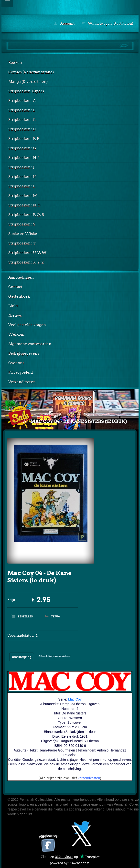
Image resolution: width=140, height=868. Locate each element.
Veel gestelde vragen (27, 325)
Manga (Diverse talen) (28, 82)
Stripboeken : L (22, 186)
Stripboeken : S (22, 224)
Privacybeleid (21, 372)
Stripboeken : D (22, 129)
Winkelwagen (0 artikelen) (107, 23)
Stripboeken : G (22, 148)
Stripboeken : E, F (24, 139)
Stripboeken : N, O (24, 205)
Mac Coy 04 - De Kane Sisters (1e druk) (79, 421)
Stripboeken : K (22, 177)
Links (13, 306)
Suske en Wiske (23, 234)
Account (64, 23)
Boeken (15, 63)
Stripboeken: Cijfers (26, 91)
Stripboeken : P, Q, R (26, 215)
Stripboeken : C (22, 120)
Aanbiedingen (21, 277)
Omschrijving (22, 657)
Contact (15, 287)
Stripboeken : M (23, 196)
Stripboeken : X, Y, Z (26, 262)
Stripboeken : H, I (24, 158)
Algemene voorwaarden (30, 344)
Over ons (16, 363)
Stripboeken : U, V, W (27, 253)
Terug (56, 616)
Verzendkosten (22, 382)
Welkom (16, 334)
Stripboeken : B (22, 110)
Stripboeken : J (21, 167)
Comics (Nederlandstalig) (31, 72)
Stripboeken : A (22, 101)
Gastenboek (19, 296)
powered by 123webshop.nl (70, 862)
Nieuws (15, 315)
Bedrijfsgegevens (24, 353)
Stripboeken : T (22, 243)
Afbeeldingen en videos (54, 656)
